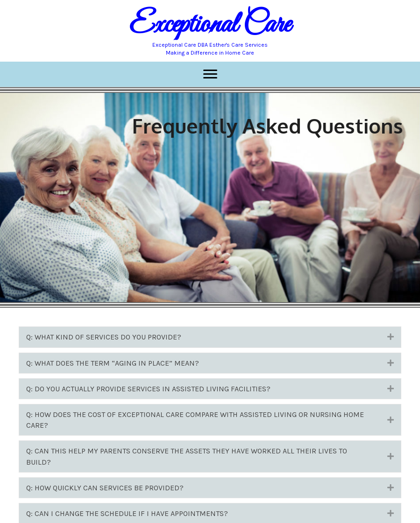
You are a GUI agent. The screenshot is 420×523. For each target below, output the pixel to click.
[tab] (210, 337)
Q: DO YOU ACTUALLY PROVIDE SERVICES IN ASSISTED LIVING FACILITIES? (148, 389)
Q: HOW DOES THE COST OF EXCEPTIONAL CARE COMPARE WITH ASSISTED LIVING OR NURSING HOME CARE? (195, 420)
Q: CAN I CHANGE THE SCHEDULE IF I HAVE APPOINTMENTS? (127, 513)
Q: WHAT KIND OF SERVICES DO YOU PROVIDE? (104, 337)
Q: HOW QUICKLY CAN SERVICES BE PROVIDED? (105, 488)
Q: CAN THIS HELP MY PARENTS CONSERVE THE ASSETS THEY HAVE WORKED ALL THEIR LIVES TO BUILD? (187, 456)
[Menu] (210, 74)
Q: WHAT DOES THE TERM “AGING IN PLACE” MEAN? (113, 363)
